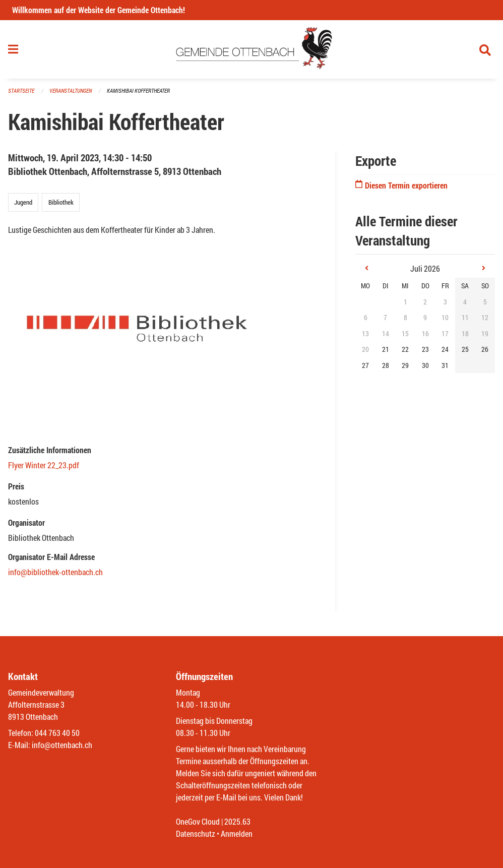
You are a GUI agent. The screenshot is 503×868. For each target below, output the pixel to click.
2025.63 (237, 821)
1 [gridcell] (405, 302)
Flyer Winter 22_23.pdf (44, 465)
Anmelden (237, 833)
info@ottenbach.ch (62, 745)
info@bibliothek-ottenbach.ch (55, 572)
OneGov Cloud (198, 821)
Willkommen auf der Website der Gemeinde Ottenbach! (99, 10)
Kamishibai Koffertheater (138, 90)
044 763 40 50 (57, 733)
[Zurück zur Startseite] (252, 49)
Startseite (21, 90)
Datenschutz (196, 833)
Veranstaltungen (71, 90)
